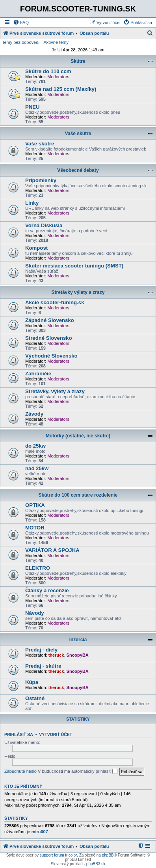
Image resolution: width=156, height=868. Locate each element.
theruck (56, 655)
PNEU (32, 107)
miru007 (40, 832)
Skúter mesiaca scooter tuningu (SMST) (74, 266)
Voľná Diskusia (44, 225)
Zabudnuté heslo (20, 771)
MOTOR (35, 528)
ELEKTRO (38, 568)
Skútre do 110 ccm (48, 71)
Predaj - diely (41, 650)
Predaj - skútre (43, 666)
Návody (35, 613)
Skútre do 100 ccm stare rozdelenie (78, 495)
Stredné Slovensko (49, 338)
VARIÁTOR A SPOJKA (52, 550)
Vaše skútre (78, 134)
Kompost (36, 248)
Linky (32, 203)
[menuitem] (21, 23)
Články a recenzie (47, 590)
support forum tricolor (58, 855)
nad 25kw (37, 468)
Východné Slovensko (51, 356)
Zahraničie (38, 374)
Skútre (78, 61)
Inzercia (78, 640)
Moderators (58, 77)
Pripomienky (41, 180)
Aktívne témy (56, 42)
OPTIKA (35, 505)
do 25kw (35, 446)
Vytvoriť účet (56, 734)
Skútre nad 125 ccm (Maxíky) (61, 89)
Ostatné (35, 698)
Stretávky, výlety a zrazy (55, 391)
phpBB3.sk (96, 864)
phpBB (108, 855)
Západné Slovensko (50, 320)
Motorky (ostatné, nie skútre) (78, 436)
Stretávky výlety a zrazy (78, 292)
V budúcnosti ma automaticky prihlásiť (78, 772)
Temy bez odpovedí (21, 42)
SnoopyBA (78, 655)
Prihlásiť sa (19, 734)
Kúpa (32, 682)
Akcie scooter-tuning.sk (55, 302)
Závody (34, 414)
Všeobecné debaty (78, 170)
